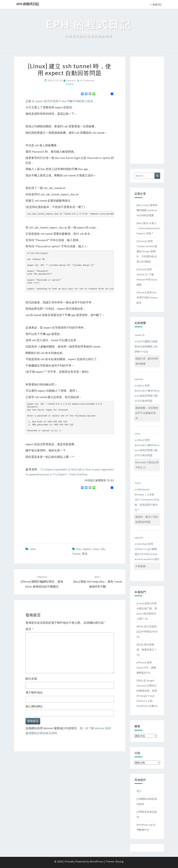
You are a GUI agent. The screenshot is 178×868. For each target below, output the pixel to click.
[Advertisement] (52, 515)
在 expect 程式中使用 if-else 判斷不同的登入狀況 (62, 101)
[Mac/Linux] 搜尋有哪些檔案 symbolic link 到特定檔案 (147, 210)
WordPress (97, 861)
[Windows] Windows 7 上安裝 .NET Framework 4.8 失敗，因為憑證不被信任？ (147, 500)
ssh (103, 549)
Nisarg (120, 861)
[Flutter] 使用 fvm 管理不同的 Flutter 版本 (147, 298)
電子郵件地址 (34, 692)
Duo (79, 549)
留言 (29, 629)
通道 (85, 554)
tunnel (76, 554)
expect (87, 549)
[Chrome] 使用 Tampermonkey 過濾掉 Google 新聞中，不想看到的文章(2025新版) (147, 251)
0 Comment (87, 80)
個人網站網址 (34, 706)
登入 (139, 791)
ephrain (71, 80)
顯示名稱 (31, 679)
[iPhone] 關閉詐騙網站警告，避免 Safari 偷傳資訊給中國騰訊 (42, 582)
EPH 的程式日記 (28, 4)
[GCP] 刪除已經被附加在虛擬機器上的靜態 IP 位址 (146, 346)
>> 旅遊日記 (156, 4)
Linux (33, 549)
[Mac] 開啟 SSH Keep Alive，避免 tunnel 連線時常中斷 (97, 582)
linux (96, 549)
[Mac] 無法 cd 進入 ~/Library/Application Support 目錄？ (148, 228)
